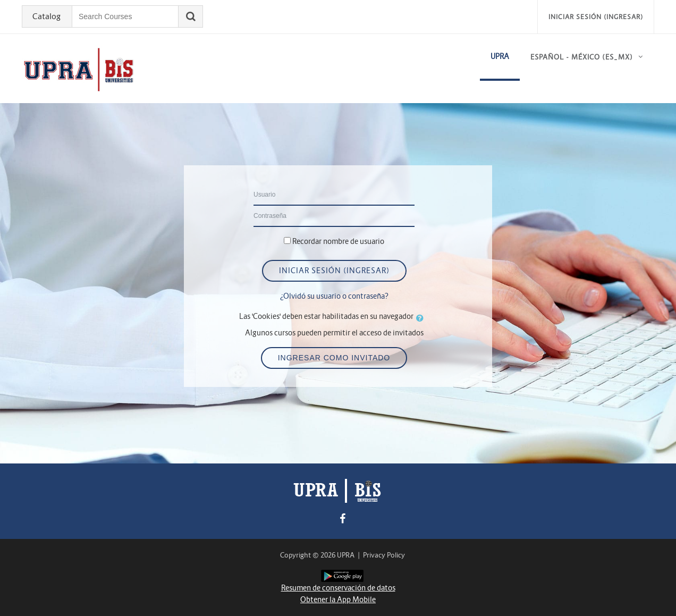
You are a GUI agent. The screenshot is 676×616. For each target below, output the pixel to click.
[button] (422, 318)
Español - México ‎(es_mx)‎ (582, 57)
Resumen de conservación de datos (338, 588)
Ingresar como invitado (334, 358)
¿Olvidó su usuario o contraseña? (334, 296)
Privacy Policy (384, 555)
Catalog (47, 16)
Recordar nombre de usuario (338, 241)
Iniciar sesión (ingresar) (596, 17)
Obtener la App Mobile (338, 600)
